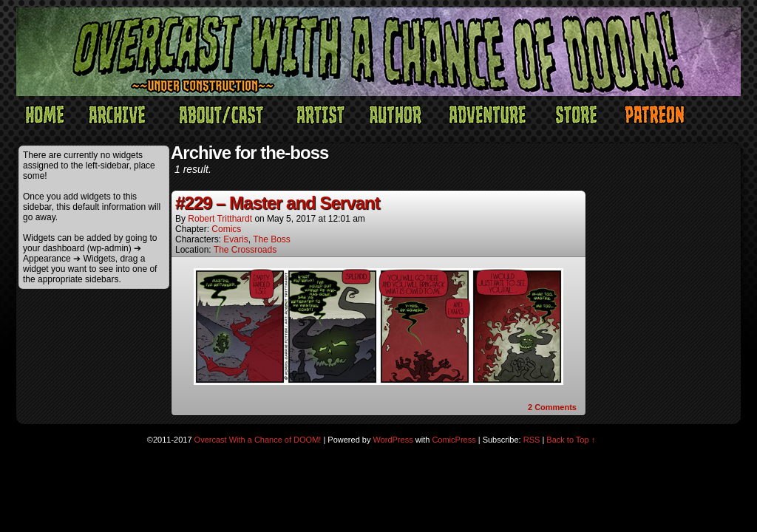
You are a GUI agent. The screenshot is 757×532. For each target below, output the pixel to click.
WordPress (393, 440)
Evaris (235, 239)
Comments (552, 407)
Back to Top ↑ (571, 440)
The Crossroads (245, 250)
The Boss (272, 239)
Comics (226, 229)
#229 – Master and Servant (278, 203)
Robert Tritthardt (220, 219)
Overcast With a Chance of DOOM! (258, 440)
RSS (532, 440)
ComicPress (454, 440)
